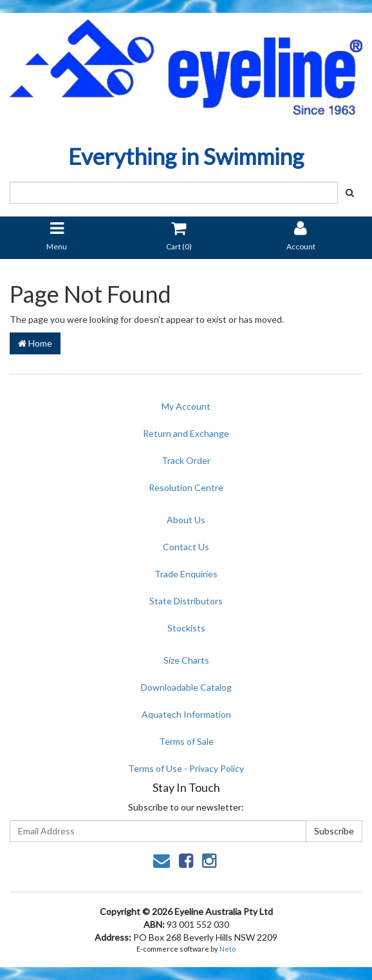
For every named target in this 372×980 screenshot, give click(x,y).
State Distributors (186, 601)
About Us (186, 520)
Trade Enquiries (186, 574)
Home (35, 343)
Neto (228, 949)
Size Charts (186, 660)
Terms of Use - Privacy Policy (186, 768)
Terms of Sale (186, 741)
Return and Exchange (186, 433)
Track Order (186, 460)
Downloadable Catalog (186, 687)
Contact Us (186, 547)
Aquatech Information (186, 714)
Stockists (186, 628)
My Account (186, 406)
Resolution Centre (186, 487)
